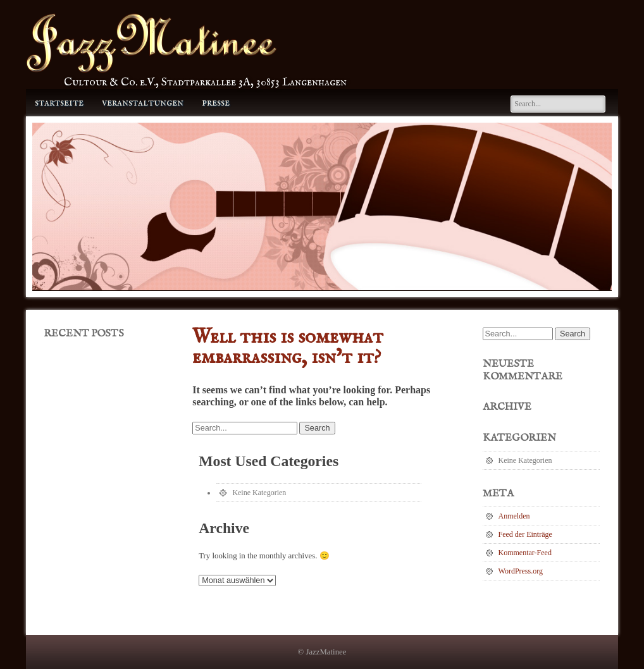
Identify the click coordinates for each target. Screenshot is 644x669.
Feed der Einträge (525, 534)
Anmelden (514, 516)
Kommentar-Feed (525, 553)
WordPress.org (521, 571)
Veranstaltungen (143, 103)
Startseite (59, 103)
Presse (216, 103)
